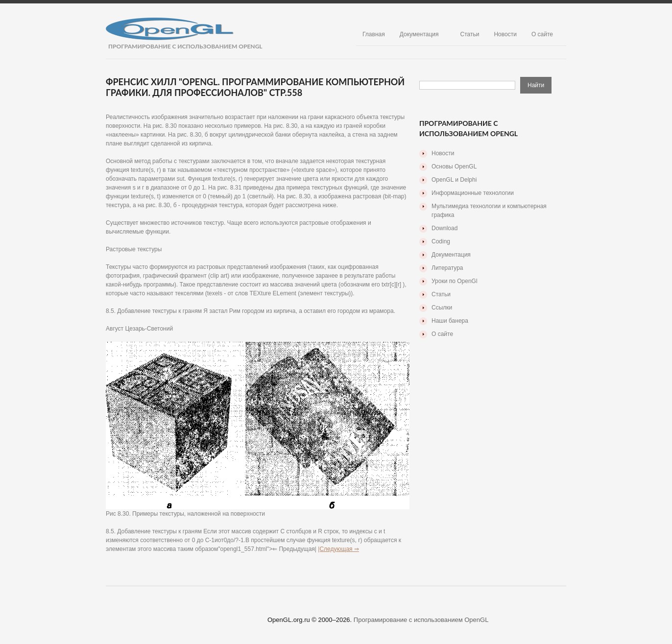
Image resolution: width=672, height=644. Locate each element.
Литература (447, 268)
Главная (374, 34)
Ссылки (442, 308)
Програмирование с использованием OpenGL (421, 620)
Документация (419, 34)
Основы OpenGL (454, 167)
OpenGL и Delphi (454, 180)
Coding (441, 241)
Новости (505, 34)
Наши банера (450, 321)
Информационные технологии (473, 193)
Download (444, 228)
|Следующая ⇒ (338, 549)
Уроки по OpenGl (455, 281)
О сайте (542, 34)
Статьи (470, 34)
